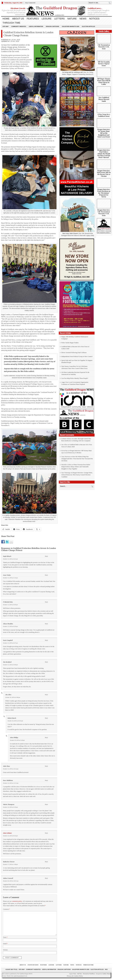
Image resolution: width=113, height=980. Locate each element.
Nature (72, 19)
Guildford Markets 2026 (70, 26)
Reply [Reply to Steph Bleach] (46, 556)
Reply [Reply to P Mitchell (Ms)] (46, 602)
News (83, 19)
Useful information (36, 26)
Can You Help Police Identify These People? (75, 378)
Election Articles (88, 26)
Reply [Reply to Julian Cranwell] (46, 878)
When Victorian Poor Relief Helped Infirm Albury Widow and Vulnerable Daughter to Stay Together (76, 467)
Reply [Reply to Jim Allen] (46, 695)
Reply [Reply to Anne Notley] (46, 575)
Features (33, 19)
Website (5, 950)
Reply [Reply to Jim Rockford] (46, 662)
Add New (79, 974)
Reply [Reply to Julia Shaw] (46, 766)
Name (5, 937)
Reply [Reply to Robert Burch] (46, 718)
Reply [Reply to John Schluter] (46, 833)
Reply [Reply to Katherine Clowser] (46, 862)
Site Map (6, 26)
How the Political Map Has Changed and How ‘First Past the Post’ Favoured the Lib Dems (77, 459)
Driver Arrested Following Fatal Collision (74, 353)
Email (5, 944)
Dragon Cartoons (53, 26)
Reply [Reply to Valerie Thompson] (46, 804)
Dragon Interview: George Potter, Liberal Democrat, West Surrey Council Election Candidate (77, 475)
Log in (71, 974)
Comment (6, 909)
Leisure (47, 19)
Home (6, 19)
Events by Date (33, 965)
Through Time (11, 23)
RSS (106, 969)
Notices (94, 19)
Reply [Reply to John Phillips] (46, 737)
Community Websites (19, 26)
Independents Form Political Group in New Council (77, 356)
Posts (75, 974)
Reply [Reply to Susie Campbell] (46, 640)
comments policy (17, 901)
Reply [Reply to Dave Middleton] (46, 780)
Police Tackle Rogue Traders (70, 343)
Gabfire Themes (107, 974)
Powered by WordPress (89, 974)
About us (18, 19)
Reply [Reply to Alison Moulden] (46, 624)
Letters (59, 19)
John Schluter (7, 833)
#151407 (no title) (11, 969)
